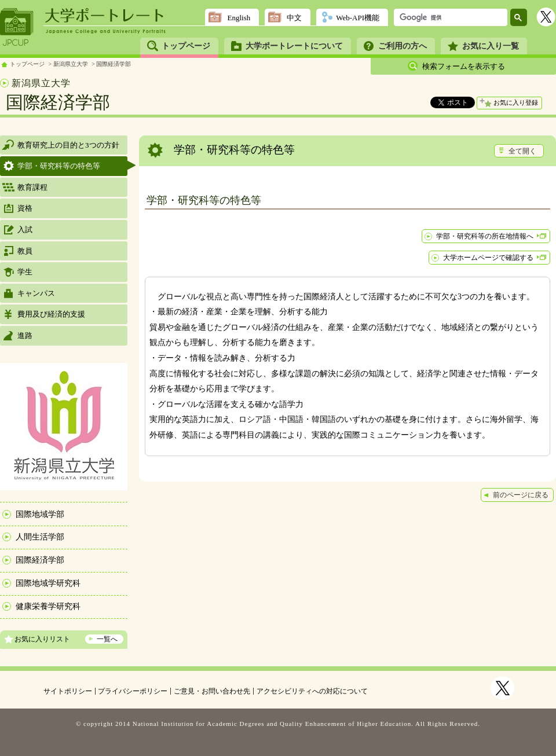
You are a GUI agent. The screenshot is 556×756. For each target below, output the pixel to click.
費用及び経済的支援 (51, 314)
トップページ (186, 46)
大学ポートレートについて (294, 46)
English (239, 18)
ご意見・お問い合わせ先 (212, 691)
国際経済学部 (114, 64)
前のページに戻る (521, 495)
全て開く (522, 151)
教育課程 (32, 187)
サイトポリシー (68, 691)
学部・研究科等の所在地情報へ (485, 236)
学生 (25, 272)
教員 (25, 251)
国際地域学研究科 (48, 583)
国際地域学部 (40, 514)
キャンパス (36, 293)
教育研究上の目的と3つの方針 (68, 145)
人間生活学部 (40, 537)
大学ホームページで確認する (488, 258)
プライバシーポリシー (133, 691)
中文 (294, 18)
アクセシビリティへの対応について (312, 691)
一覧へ (107, 639)
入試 (25, 230)
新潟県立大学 (71, 64)
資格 (25, 208)
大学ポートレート (105, 16)
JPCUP (17, 27)
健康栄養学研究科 (48, 606)
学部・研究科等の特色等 (59, 166)
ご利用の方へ (403, 46)
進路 (25, 335)
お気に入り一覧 (491, 46)
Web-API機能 (358, 18)
